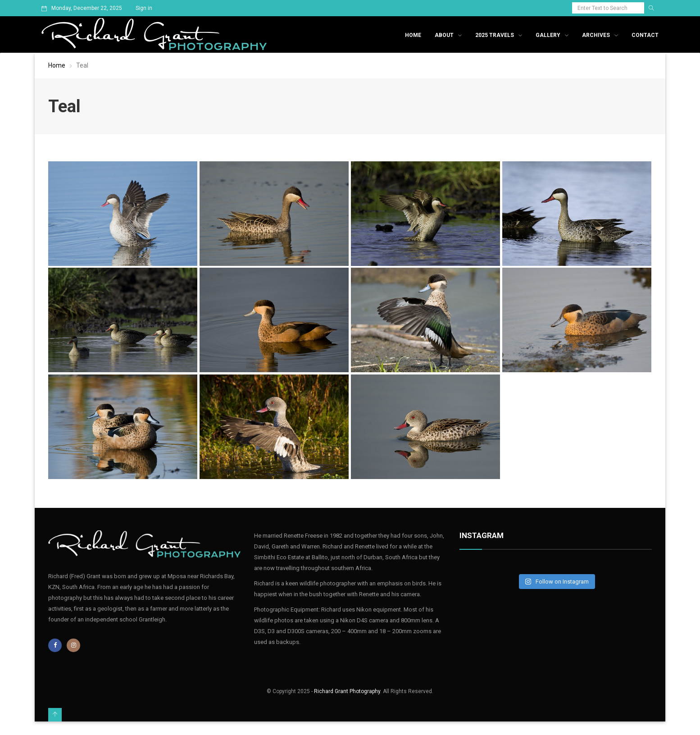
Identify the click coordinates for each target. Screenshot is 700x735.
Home (413, 35)
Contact (645, 35)
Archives (596, 35)
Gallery (548, 35)
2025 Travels (495, 35)
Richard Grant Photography (347, 691)
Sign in (144, 8)
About (444, 35)
